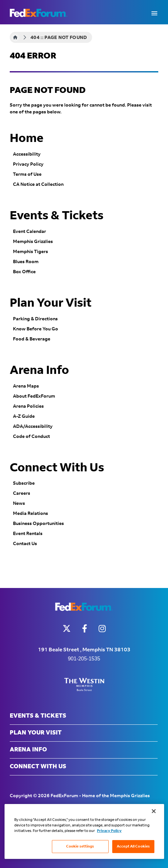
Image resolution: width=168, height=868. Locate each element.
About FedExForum (34, 396)
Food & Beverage (32, 339)
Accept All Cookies (133, 846)
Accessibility (27, 154)
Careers (22, 493)
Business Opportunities (38, 524)
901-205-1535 (84, 659)
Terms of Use (27, 174)
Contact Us (25, 544)
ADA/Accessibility (33, 427)
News (19, 504)
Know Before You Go (36, 329)
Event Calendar (30, 232)
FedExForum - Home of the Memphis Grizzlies (39, 13)
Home (15, 37)
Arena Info (39, 371)
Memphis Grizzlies (33, 242)
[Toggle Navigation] (154, 13)
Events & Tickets (57, 216)
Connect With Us (57, 468)
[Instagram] (102, 628)
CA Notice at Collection (38, 185)
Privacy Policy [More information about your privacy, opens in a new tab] (109, 831)
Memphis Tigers (30, 252)
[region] (84, 831)
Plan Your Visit (51, 303)
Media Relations (30, 514)
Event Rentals (28, 534)
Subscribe (24, 483)
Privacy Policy (28, 164)
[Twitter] (67, 628)
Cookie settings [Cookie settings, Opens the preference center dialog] (80, 846)
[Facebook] (85, 628)
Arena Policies (28, 406)
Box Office (24, 272)
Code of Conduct (31, 437)
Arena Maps (26, 386)
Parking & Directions (35, 319)
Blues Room (26, 262)
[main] (84, 306)
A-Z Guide (24, 416)
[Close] (154, 811)
